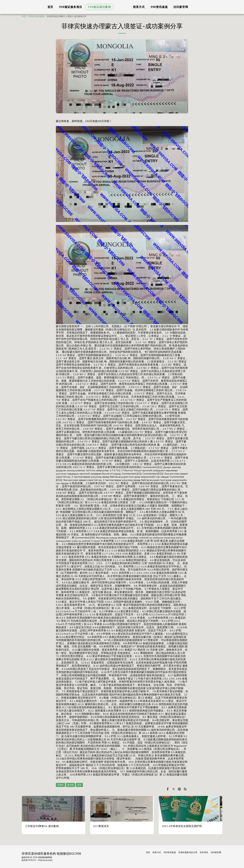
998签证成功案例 (36, 16)
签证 (79, 785)
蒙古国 (70, 785)
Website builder (45, 860)
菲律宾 (60, 785)
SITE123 (32, 860)
